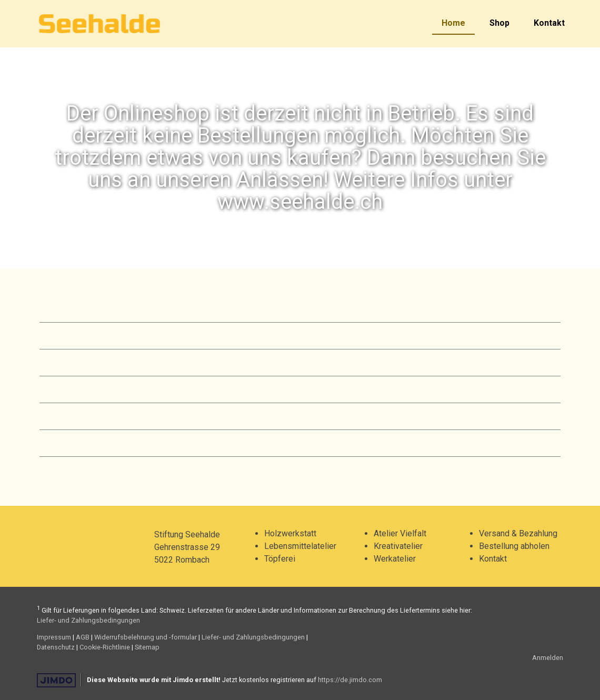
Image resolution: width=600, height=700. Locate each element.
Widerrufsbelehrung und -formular (146, 637)
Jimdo (56, 680)
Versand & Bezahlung (518, 533)
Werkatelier (395, 559)
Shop (499, 23)
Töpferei (280, 559)
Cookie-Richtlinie (105, 647)
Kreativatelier (398, 546)
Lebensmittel (289, 546)
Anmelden (548, 658)
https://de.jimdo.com (350, 680)
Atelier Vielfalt (400, 533)
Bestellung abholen (514, 546)
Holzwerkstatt (290, 533)
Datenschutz (56, 647)
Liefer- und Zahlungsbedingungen (88, 620)
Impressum (54, 637)
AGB (83, 637)
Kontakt (549, 23)
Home (453, 23)
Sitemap (147, 647)
